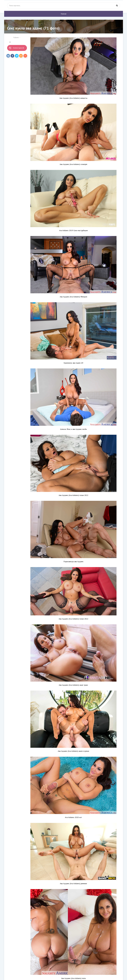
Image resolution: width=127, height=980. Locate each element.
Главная (64, 14)
